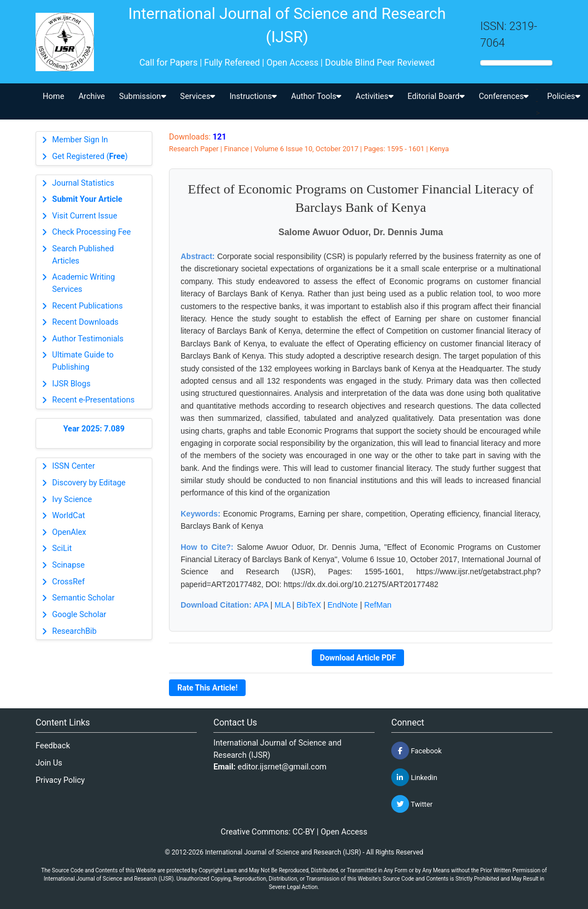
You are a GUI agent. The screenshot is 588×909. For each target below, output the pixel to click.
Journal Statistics (83, 183)
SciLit (62, 548)
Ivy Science (72, 500)
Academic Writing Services (84, 283)
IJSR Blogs (71, 384)
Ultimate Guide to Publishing (83, 361)
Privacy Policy (60, 780)
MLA (282, 605)
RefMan (378, 605)
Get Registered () (90, 157)
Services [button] (198, 96)
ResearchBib (74, 631)
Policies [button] (563, 96)
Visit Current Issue (85, 216)
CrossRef (69, 582)
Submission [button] (142, 96)
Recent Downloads (85, 322)
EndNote (342, 605)
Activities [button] (375, 96)
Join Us (49, 763)
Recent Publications (88, 306)
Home (54, 96)
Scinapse (69, 565)
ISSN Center (74, 466)
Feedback (53, 746)
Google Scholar (79, 615)
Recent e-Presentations (93, 400)
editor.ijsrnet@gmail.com (282, 767)
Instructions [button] (253, 96)
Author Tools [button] (316, 96)
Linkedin (414, 777)
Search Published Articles (83, 255)
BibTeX (309, 605)
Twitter (412, 804)
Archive (92, 96)
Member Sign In (80, 140)
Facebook (417, 751)
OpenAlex (69, 532)
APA (261, 605)
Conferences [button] (504, 96)
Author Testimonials (88, 339)
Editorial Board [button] (436, 96)
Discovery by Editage (89, 483)
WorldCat (69, 516)
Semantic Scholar (83, 598)
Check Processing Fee (92, 232)
